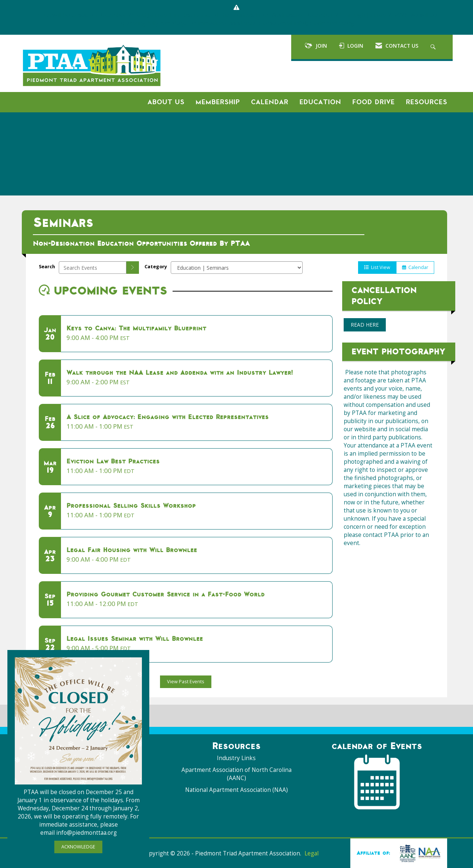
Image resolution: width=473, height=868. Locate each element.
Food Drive (373, 102)
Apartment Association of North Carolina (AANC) (236, 774)
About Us (166, 102)
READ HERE (365, 325)
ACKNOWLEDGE (78, 847)
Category (156, 267)
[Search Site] (434, 47)
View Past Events (186, 682)
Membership (218, 102)
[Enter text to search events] (93, 268)
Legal (312, 853)
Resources (426, 102)
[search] (133, 268)
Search (47, 267)
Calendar (270, 102)
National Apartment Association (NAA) (236, 790)
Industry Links (236, 758)
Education (320, 102)
